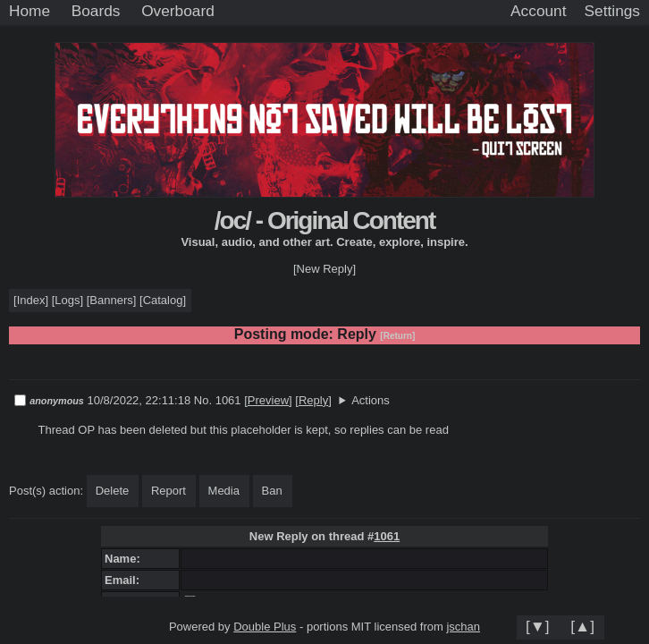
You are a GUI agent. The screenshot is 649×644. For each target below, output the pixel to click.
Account (538, 11)
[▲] (582, 626)
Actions (371, 400)
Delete (113, 491)
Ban (272, 491)
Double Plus (265, 627)
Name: (126, 559)
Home (29, 11)
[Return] (397, 336)
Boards (96, 11)
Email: (125, 580)
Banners (111, 300)
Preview (268, 400)
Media (224, 491)
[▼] (538, 626)
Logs (67, 300)
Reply (313, 400)
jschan (463, 627)
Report (169, 491)
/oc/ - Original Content (324, 220)
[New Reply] (324, 269)
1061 (387, 536)
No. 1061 (219, 400)
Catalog (163, 300)
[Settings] (612, 12)
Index (31, 300)
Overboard (178, 11)
